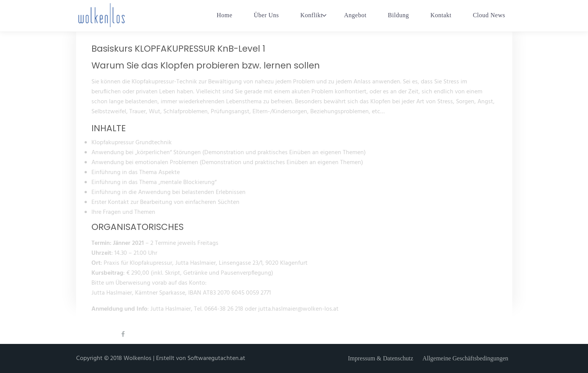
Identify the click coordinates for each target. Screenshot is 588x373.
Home (224, 15)
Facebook (127, 339)
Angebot (355, 15)
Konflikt (311, 15)
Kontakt (441, 15)
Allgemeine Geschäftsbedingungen (465, 358)
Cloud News (489, 15)
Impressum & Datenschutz (381, 358)
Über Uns (266, 15)
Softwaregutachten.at (216, 358)
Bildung (398, 15)
